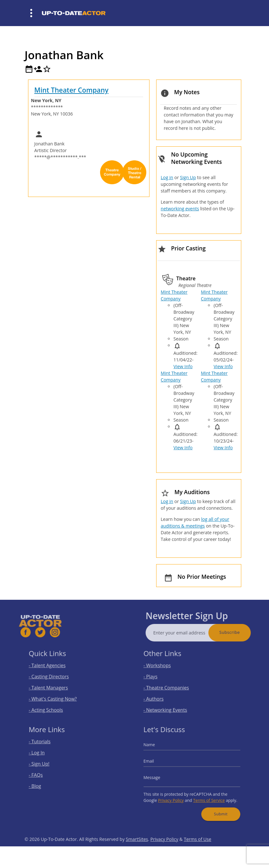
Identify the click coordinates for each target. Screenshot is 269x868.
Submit (216, 808)
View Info (183, 366)
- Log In (43, 756)
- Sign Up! (45, 765)
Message (158, 777)
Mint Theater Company (72, 90)
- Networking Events (170, 706)
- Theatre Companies (170, 686)
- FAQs (42, 775)
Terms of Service (206, 796)
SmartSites (137, 850)
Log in (167, 177)
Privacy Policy (174, 796)
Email (156, 763)
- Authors (160, 696)
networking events (180, 209)
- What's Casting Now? (57, 696)
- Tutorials (46, 746)
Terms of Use (198, 850)
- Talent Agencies (52, 668)
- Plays (157, 677)
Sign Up (188, 177)
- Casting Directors (53, 677)
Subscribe (241, 632)
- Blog (42, 784)
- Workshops (163, 668)
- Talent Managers (53, 686)
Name (156, 749)
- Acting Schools (51, 706)
